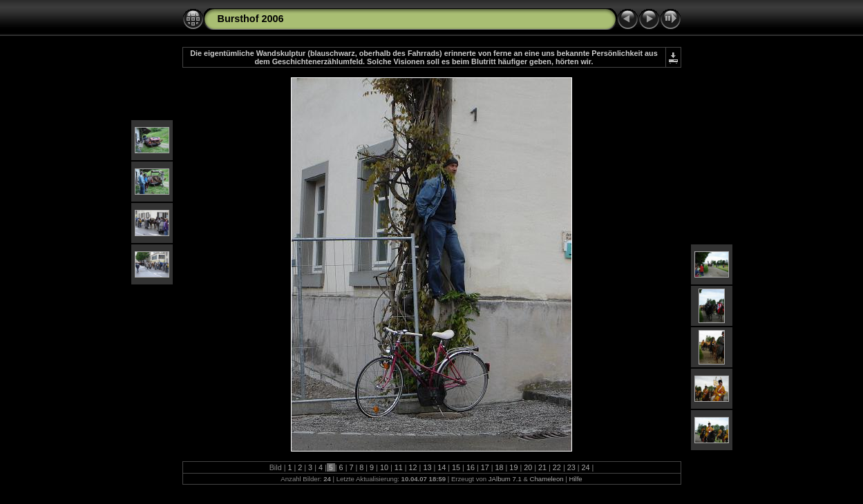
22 (557, 467)
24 (586, 467)
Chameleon (547, 479)
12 (413, 467)
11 (399, 467)
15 (456, 467)
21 (542, 467)
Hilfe (575, 479)
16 (471, 467)
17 (485, 467)
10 (384, 467)
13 (427, 467)
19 (513, 467)
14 (442, 467)
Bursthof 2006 (251, 19)
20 (528, 467)
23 (571, 467)
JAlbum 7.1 (505, 479)
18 (500, 467)
